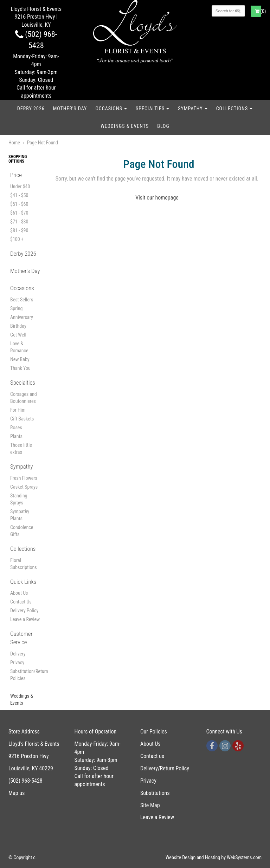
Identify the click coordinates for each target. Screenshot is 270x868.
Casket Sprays (24, 487)
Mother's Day (70, 109)
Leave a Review (25, 619)
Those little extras (21, 449)
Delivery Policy (24, 611)
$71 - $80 (19, 222)
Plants (16, 436)
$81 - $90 (19, 230)
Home (14, 143)
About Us (19, 593)
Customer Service (21, 638)
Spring (16, 308)
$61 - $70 (19, 213)
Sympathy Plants (20, 515)
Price (16, 175)
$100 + (17, 239)
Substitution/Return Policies (25, 675)
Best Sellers (22, 300)
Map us (17, 793)
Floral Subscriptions (24, 564)
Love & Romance (19, 347)
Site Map (150, 805)
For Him (18, 410)
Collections (232, 109)
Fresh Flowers (24, 478)
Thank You (20, 368)
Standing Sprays (19, 499)
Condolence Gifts (22, 531)
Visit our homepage (157, 198)
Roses (16, 428)
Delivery (18, 654)
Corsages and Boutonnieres (24, 398)
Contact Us (21, 602)
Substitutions (155, 793)
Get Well (18, 335)
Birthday (18, 326)
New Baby (20, 359)
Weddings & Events (125, 126)
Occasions (109, 109)
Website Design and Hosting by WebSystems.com (214, 857)
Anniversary (22, 317)
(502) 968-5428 (25, 781)
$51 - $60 (19, 204)
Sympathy (190, 109)
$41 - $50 (19, 195)
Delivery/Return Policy (165, 768)
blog (163, 126)
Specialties (150, 109)
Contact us (152, 756)
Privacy (17, 663)
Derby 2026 (31, 109)
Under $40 (20, 187)
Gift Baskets (22, 419)
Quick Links (23, 582)
